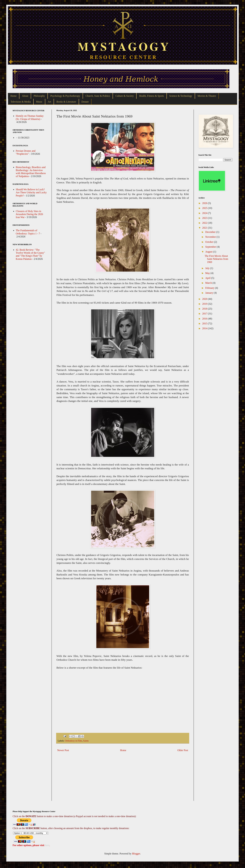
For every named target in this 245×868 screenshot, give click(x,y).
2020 (205, 299)
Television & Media (21, 102)
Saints (86, 741)
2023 (205, 218)
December (211, 232)
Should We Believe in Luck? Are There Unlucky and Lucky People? (31, 192)
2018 (205, 309)
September (211, 247)
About (25, 96)
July (208, 268)
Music (39, 102)
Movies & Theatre (207, 96)
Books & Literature (66, 102)
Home (13, 96)
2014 (205, 328)
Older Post (183, 750)
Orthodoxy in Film (73, 741)
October (210, 242)
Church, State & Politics (98, 96)
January (210, 293)
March (209, 283)
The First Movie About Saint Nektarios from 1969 (216, 259)
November (211, 237)
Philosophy (39, 96)
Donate (85, 102)
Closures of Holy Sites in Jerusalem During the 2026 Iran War (29, 214)
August (209, 252)
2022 (205, 223)
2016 (205, 319)
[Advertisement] (123, 779)
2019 (205, 304)
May (208, 273)
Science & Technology (181, 96)
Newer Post (63, 750)
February (210, 288)
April (208, 278)
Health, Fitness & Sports (151, 96)
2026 (205, 203)
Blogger (136, 854)
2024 (205, 213)
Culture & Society (125, 96)
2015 (205, 323)
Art (49, 102)
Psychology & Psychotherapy (65, 96)
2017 (205, 314)
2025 (205, 208)
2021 (205, 228)
